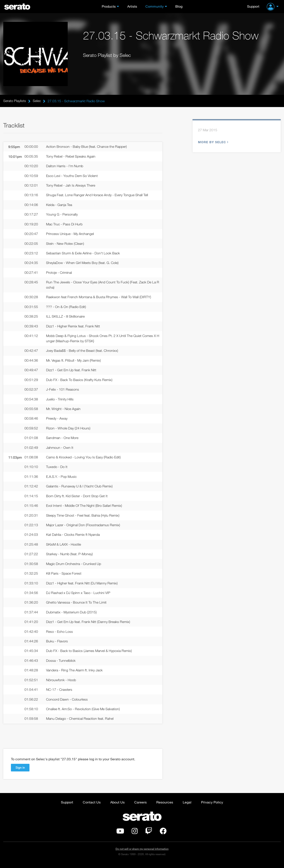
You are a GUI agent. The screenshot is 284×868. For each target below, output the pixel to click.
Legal (187, 807)
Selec (37, 101)
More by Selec (213, 142)
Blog (179, 6)
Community (155, 6)
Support (253, 6)
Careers (140, 807)
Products (109, 6)
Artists (132, 6)
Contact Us (92, 807)
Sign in (20, 772)
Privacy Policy (212, 807)
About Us (117, 807)
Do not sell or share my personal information (142, 854)
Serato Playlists (15, 101)
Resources (165, 807)
